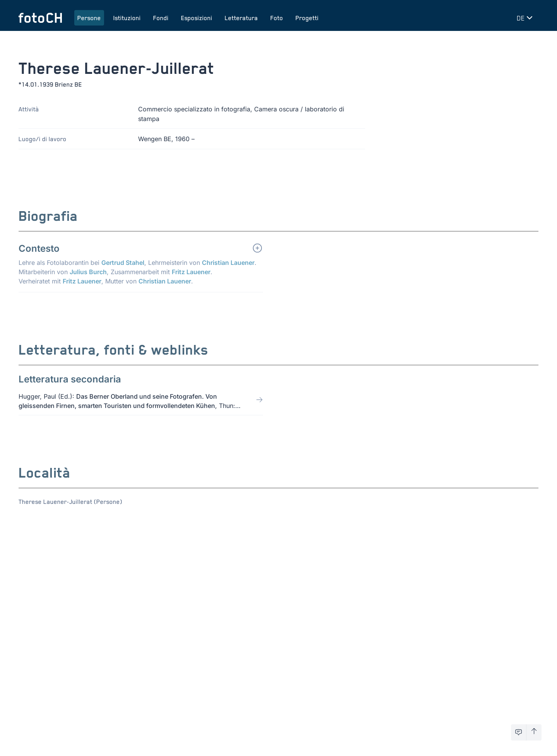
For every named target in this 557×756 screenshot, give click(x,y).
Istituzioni (127, 18)
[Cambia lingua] (526, 18)
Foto (277, 18)
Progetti (307, 18)
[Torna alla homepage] (40, 18)
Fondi (161, 18)
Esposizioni (197, 18)
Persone (89, 18)
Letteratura (241, 18)
